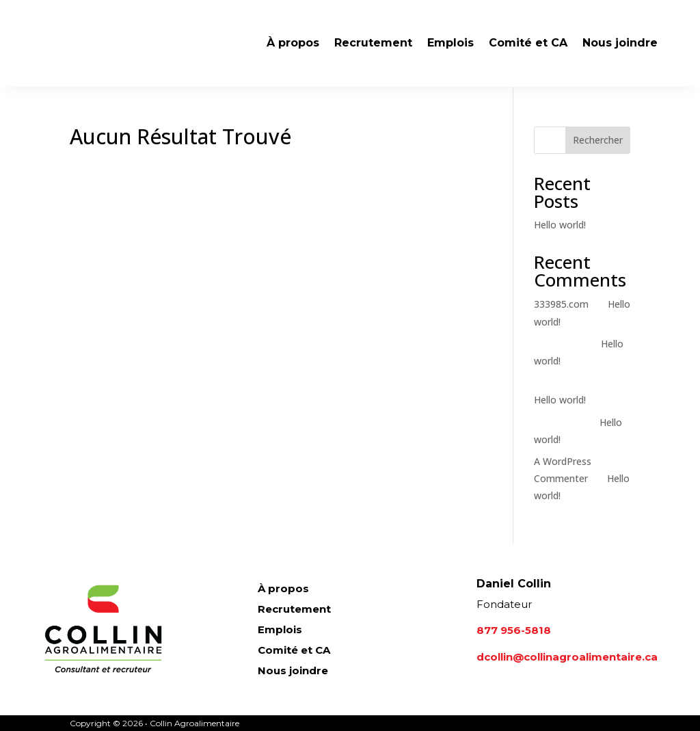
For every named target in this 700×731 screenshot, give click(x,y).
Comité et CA (528, 43)
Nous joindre (620, 43)
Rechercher (598, 140)
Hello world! (560, 225)
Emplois (450, 43)
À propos (293, 43)
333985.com (561, 304)
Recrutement (373, 43)
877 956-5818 (514, 630)
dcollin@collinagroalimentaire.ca (567, 657)
